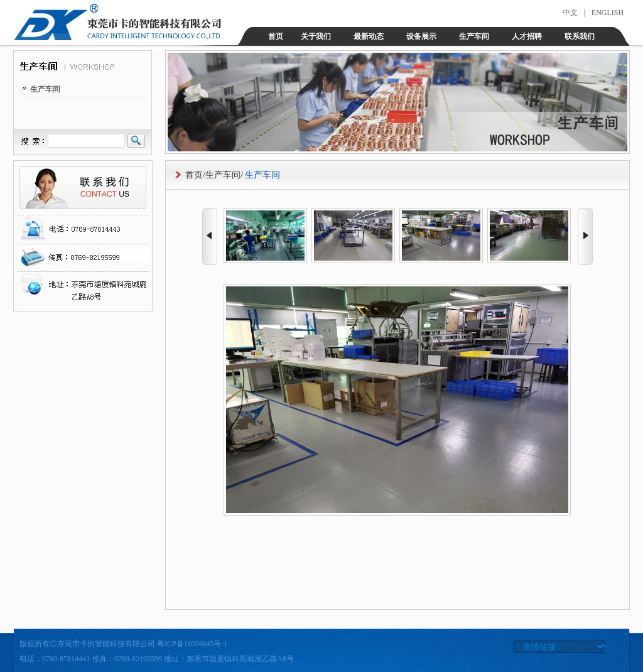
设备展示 (421, 36)
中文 (570, 13)
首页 (276, 36)
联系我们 (580, 36)
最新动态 (369, 36)
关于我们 (316, 36)
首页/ (195, 175)
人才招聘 (527, 36)
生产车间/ (224, 175)
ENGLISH (608, 13)
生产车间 (474, 36)
